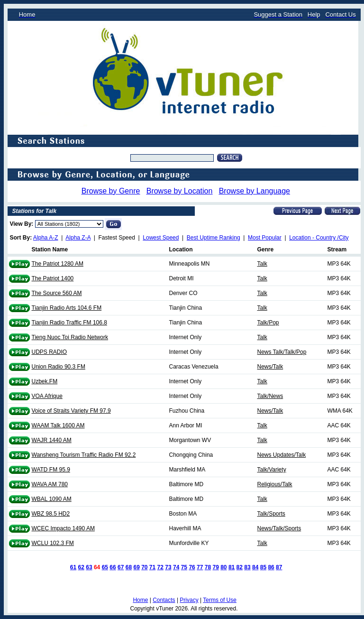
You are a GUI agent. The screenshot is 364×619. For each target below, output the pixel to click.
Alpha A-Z (46, 238)
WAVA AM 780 (50, 484)
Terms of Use (220, 600)
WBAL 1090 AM (52, 499)
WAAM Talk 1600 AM (58, 425)
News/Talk (270, 367)
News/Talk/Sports (279, 528)
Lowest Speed (161, 238)
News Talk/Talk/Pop (282, 352)
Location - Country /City (319, 238)
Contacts (164, 600)
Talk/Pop (268, 323)
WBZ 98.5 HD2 (51, 514)
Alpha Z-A (78, 238)
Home (140, 600)
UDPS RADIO (50, 352)
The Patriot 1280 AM (58, 264)
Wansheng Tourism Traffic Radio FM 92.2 (84, 455)
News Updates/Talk (282, 455)
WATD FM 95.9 (51, 470)
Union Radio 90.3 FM (59, 367)
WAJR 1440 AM (52, 440)
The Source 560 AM (57, 293)
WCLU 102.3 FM (53, 543)
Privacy (189, 600)
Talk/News (270, 396)
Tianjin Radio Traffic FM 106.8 (69, 323)
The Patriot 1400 (53, 278)
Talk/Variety (272, 470)
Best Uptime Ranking (214, 238)
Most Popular (265, 238)
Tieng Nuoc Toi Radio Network (70, 337)
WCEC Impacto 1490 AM (63, 528)
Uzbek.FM (45, 381)
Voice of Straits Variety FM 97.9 (71, 411)
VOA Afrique (47, 396)
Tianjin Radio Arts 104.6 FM (67, 308)
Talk (262, 264)
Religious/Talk (275, 484)
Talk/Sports (271, 514)
